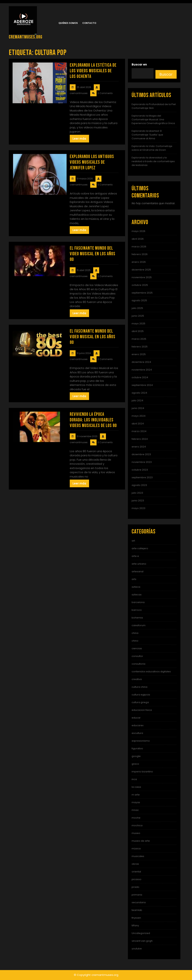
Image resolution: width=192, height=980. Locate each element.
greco (135, 764)
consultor (137, 656)
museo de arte (141, 841)
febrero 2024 (140, 439)
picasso (136, 879)
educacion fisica (142, 710)
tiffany (135, 925)
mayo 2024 (139, 416)
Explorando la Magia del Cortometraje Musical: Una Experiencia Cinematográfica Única (153, 119)
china (135, 633)
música (136, 849)
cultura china (139, 687)
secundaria (139, 902)
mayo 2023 (138, 508)
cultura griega (140, 702)
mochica (137, 825)
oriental (136, 872)
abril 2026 (138, 239)
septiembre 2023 (142, 477)
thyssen (136, 918)
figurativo (137, 748)
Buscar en (139, 64)
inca (134, 779)
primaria (137, 895)
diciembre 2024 (141, 362)
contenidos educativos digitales (151, 672)
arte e (135, 556)
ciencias (137, 648)
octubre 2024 (140, 377)
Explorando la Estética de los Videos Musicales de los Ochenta (93, 71)
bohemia (137, 618)
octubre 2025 (140, 285)
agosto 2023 (139, 485)
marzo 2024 (139, 431)
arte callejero (140, 548)
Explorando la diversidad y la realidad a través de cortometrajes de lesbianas (153, 161)
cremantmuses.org (26, 37)
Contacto (89, 23)
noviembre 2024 (142, 370)
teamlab (137, 910)
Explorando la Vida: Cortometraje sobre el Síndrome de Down (152, 148)
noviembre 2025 (142, 277)
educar (136, 718)
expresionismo (141, 741)
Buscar (166, 74)
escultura (137, 733)
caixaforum (139, 625)
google (136, 756)
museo (136, 833)
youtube (137, 949)
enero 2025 (139, 354)
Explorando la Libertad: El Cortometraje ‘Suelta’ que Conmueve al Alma (147, 135)
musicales (138, 856)
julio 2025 (137, 308)
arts (134, 579)
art (133, 541)
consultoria (138, 664)
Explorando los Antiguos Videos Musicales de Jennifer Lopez (92, 162)
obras (135, 864)
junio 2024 (138, 408)
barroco (137, 610)
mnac (135, 810)
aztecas (137, 595)
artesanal (138, 571)
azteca (136, 587)
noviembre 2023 (142, 462)
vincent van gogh (142, 941)
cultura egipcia (141, 695)
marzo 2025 (139, 339)
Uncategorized (141, 933)
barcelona (138, 602)
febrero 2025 (140, 347)
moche (136, 818)
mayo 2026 (138, 231)
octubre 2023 (140, 470)
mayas (136, 802)
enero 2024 (139, 447)
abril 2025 (138, 331)
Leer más (79, 139)
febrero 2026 (140, 254)
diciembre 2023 (141, 454)
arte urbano (139, 564)
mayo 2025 (138, 324)
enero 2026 (139, 262)
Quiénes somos (68, 23)
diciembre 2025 (141, 270)
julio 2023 (137, 493)
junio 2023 (138, 501)
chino (135, 641)
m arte (136, 795)
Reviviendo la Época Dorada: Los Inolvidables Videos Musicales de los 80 (93, 420)
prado (135, 887)
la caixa (136, 787)
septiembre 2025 (142, 293)
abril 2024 (138, 424)
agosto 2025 (139, 300)
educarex (138, 725)
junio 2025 (138, 316)
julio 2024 (137, 400)
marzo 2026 (139, 247)
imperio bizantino (142, 772)
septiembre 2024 (142, 385)
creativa (137, 679)
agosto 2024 (139, 393)
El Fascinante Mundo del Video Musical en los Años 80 (93, 254)
